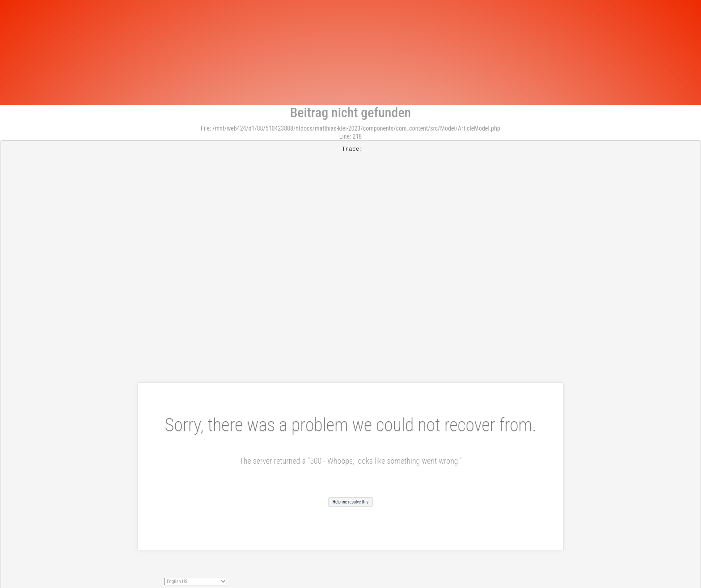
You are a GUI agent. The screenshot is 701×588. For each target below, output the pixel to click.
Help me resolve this (350, 502)
